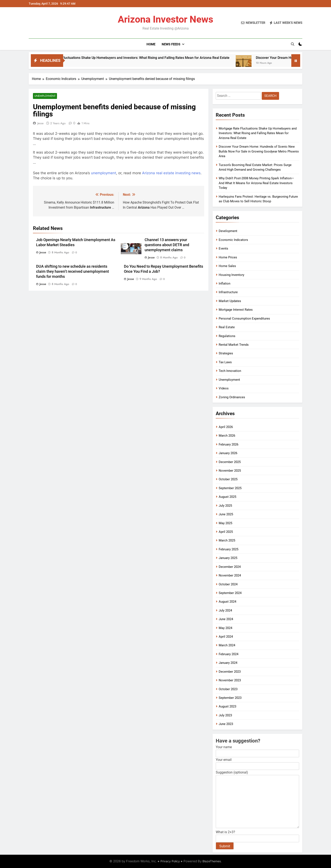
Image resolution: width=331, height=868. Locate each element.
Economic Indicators (233, 240)
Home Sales (227, 266)
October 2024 (228, 584)
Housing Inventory (231, 275)
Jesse (40, 123)
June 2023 (226, 724)
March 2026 (227, 436)
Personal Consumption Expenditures (244, 319)
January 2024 (228, 663)
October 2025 (228, 479)
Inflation (225, 283)
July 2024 (225, 610)
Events (223, 248)
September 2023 (230, 698)
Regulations (227, 336)
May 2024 (225, 628)
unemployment (104, 173)
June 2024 (226, 619)
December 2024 (230, 567)
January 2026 (228, 453)
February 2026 (229, 444)
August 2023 (227, 706)
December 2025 (230, 462)
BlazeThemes (212, 861)
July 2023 (225, 715)
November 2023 (230, 680)
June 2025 (226, 514)
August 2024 (227, 602)
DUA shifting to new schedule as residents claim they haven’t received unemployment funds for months (73, 272)
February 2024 (229, 654)
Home (151, 44)
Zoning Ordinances (232, 397)
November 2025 (230, 471)
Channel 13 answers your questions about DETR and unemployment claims (167, 245)
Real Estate (227, 327)
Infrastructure (228, 292)
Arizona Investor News (165, 19)
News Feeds (171, 44)
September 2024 (230, 593)
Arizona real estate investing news (171, 173)
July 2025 (225, 506)
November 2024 (230, 575)
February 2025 (229, 549)
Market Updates (230, 301)
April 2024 (226, 637)
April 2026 (226, 427)
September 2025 (230, 488)
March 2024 (227, 645)
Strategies (226, 353)
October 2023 (228, 689)
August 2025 (227, 497)
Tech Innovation (230, 371)
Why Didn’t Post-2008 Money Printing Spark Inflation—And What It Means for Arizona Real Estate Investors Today (256, 183)
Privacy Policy (170, 861)
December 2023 (230, 672)
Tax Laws (225, 362)
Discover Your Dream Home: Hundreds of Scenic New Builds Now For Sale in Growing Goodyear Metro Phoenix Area (259, 151)
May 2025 (225, 523)
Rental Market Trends (234, 345)
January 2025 (228, 558)
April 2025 (226, 532)
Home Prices (228, 257)
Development (228, 231)
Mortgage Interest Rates (236, 310)
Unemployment (44, 96)
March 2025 (227, 540)
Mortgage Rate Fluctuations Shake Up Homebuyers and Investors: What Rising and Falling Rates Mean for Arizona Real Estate (157, 58)
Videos (224, 388)
